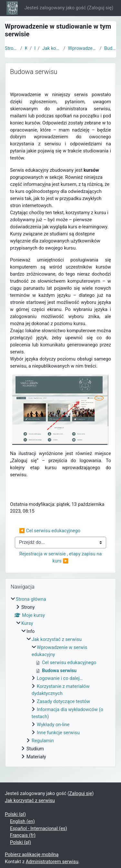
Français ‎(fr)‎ (23, 835)
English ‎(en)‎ (22, 821)
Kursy (26, 48)
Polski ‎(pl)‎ (15, 814)
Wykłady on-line (53, 725)
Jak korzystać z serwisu (52, 48)
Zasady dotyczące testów (63, 701)
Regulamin (43, 741)
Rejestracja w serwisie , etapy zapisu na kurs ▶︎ (61, 557)
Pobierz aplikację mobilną (32, 854)
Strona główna (11, 48)
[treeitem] (60, 678)
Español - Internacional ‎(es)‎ (39, 828)
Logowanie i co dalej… (60, 678)
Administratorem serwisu (52, 862)
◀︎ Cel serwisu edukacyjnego (50, 531)
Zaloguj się (100, 8)
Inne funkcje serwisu (58, 733)
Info (35, 48)
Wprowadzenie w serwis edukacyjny (82, 48)
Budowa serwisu (110, 48)
